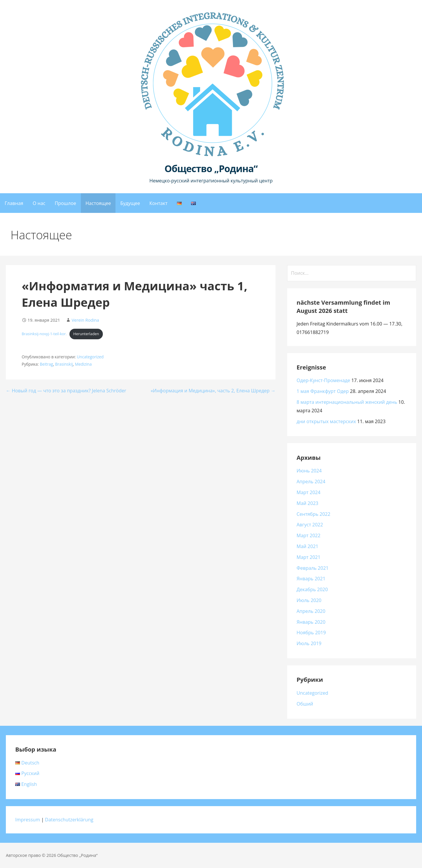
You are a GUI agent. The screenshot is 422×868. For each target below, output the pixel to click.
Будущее (130, 203)
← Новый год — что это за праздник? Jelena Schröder (66, 391)
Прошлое (65, 203)
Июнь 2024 (309, 471)
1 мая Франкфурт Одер (323, 391)
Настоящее (98, 203)
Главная (14, 203)
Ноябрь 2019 (311, 633)
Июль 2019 (309, 643)
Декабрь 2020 (312, 589)
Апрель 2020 (311, 611)
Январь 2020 (311, 622)
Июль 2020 (309, 600)
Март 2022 (308, 535)
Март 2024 (308, 492)
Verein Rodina (85, 320)
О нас (39, 203)
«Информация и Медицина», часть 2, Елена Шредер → (213, 391)
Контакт (159, 203)
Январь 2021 (311, 579)
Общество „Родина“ (211, 168)
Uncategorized (90, 357)
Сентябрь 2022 (313, 514)
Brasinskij (64, 364)
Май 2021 (307, 546)
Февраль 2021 (313, 568)
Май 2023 (307, 503)
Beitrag (46, 364)
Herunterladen (86, 334)
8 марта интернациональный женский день (347, 402)
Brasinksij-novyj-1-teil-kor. (44, 334)
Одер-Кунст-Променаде (323, 380)
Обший (305, 704)
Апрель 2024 (311, 482)
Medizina (83, 364)
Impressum (28, 820)
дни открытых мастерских (326, 421)
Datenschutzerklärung (69, 820)
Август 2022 (310, 525)
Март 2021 (308, 557)
